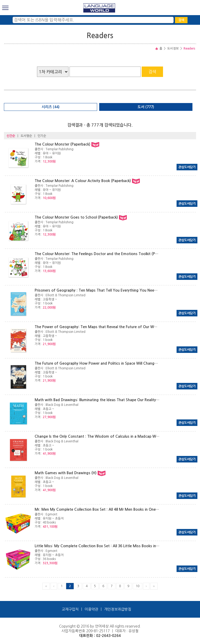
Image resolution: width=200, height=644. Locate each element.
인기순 (42, 136)
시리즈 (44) (51, 107)
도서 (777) (146, 107)
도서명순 (26, 136)
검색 (181, 20)
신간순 (11, 136)
